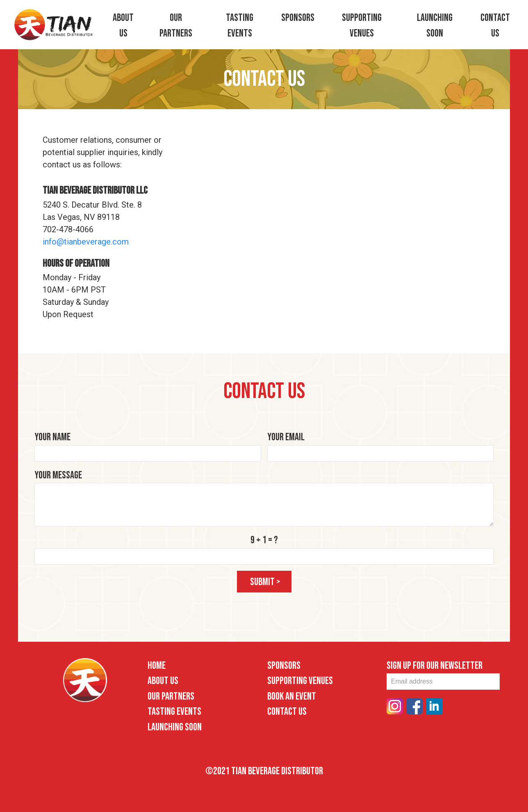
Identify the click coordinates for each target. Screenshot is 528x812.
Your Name (52, 437)
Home (157, 666)
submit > (265, 582)
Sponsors (298, 18)
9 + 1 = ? (264, 540)
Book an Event (292, 696)
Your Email (286, 437)
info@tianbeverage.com (86, 242)
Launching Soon (175, 727)
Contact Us (287, 712)
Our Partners (171, 696)
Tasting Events (174, 712)
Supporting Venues (300, 681)
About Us (163, 681)
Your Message (58, 475)
